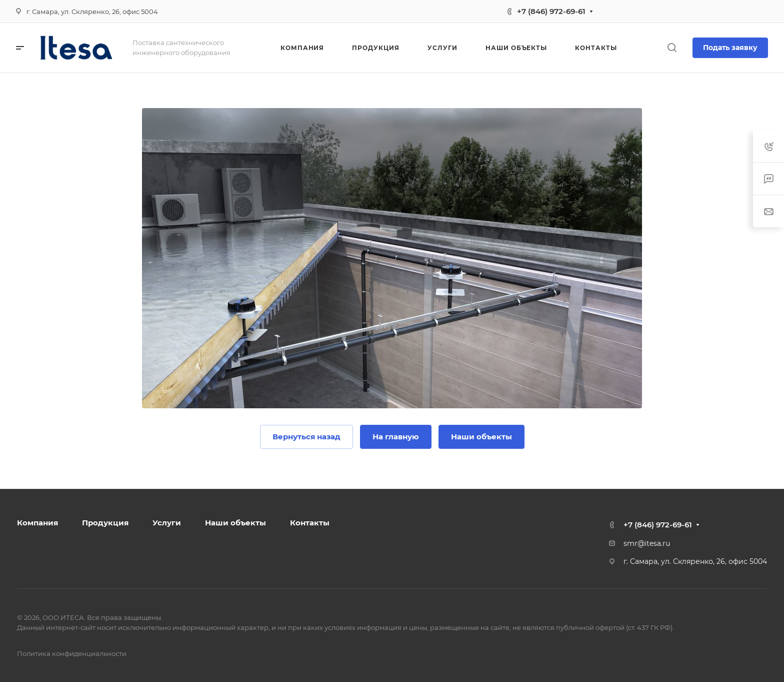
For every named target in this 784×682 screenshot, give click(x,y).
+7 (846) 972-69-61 (551, 11)
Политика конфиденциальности (72, 653)
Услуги (167, 523)
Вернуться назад (306, 437)
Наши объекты (235, 523)
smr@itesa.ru (647, 543)
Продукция (105, 523)
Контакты (310, 523)
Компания (37, 523)
